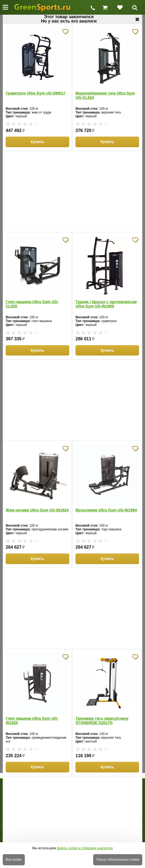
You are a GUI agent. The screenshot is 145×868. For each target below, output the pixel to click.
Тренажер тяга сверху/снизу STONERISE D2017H (102, 721)
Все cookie (14, 860)
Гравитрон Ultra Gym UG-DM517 (36, 93)
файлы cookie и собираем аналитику (85, 848)
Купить (37, 142)
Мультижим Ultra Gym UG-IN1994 (106, 510)
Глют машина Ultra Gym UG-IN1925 (32, 721)
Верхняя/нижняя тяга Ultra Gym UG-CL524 (105, 95)
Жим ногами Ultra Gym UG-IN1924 (37, 510)
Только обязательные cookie (118, 860)
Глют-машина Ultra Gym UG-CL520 (32, 304)
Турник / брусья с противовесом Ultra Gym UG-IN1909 (106, 304)
